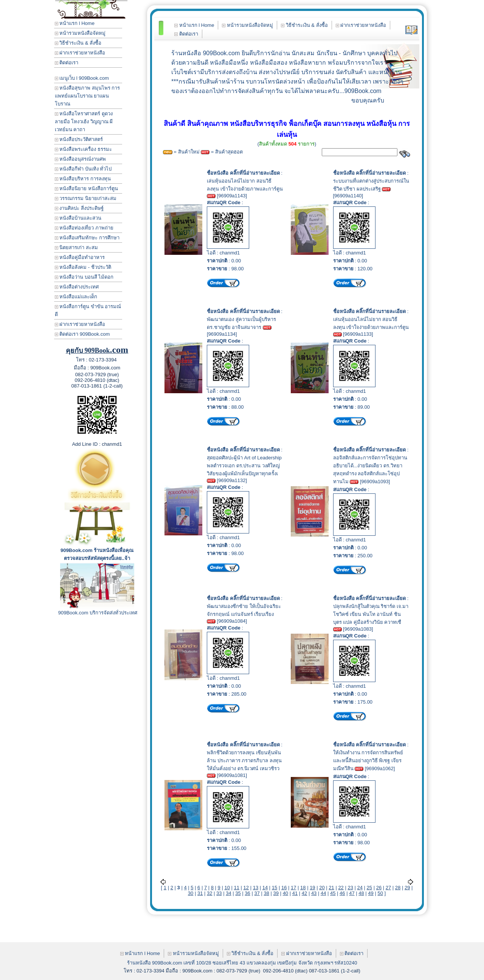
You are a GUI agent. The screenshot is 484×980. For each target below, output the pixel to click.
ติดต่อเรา (67, 63)
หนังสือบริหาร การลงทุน (83, 179)
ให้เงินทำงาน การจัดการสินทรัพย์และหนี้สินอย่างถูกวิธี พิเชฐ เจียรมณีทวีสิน (368, 761)
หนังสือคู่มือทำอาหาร (80, 257)
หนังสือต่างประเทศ (77, 287)
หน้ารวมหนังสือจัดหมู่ (80, 33)
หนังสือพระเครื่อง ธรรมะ (83, 149)
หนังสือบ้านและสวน (78, 218)
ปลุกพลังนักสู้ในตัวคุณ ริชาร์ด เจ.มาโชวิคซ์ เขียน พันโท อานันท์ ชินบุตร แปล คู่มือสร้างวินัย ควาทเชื (371, 614)
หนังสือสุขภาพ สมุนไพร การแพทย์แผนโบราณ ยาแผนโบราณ (88, 96)
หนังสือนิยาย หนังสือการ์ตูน (86, 188)
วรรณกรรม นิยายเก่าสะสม (86, 198)
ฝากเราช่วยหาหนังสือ (80, 53)
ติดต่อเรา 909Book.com (82, 334)
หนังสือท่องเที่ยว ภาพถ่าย (84, 228)
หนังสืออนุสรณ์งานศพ (81, 159)
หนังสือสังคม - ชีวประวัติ (83, 267)
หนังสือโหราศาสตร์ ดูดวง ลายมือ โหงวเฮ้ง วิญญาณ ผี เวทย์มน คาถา (84, 122)
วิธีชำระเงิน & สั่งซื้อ (78, 43)
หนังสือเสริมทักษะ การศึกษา (87, 238)
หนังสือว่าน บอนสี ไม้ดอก (84, 277)
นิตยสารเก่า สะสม (76, 247)
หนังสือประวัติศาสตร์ (79, 139)
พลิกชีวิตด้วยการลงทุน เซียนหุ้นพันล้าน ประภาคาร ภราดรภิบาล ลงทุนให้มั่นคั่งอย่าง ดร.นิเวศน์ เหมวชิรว (244, 761)
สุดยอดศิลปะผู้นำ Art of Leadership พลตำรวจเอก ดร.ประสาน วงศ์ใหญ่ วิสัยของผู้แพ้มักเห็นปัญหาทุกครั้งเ (244, 466)
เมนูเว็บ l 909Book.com (82, 78)
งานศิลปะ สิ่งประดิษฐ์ (79, 208)
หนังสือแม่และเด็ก (76, 297)
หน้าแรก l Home (75, 23)
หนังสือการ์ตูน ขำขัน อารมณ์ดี (88, 310)
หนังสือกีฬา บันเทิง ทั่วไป (83, 169)
